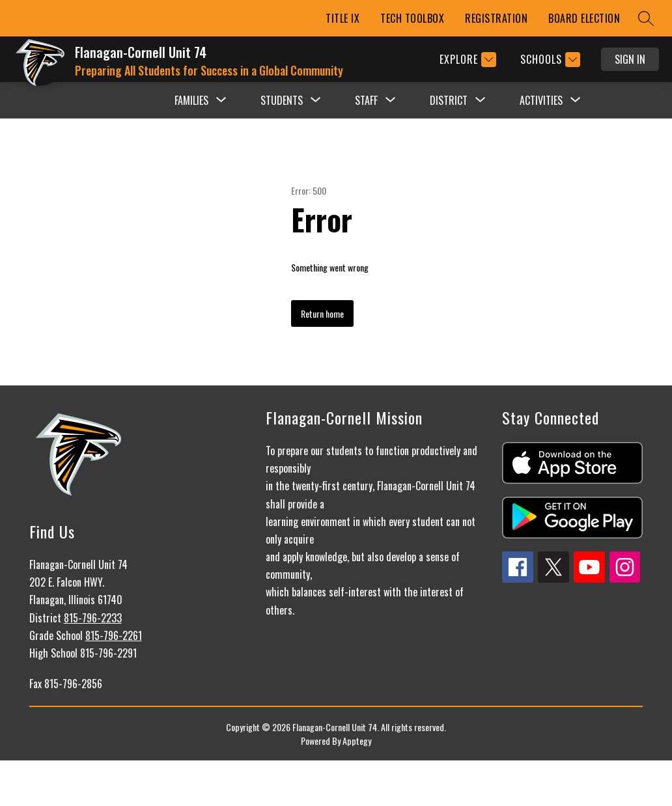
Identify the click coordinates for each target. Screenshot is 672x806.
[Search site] (646, 18)
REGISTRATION (496, 18)
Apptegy (357, 741)
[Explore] (466, 60)
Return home (322, 313)
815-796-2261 (114, 635)
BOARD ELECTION (584, 18)
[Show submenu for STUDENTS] (282, 100)
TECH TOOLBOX (412, 18)
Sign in (630, 59)
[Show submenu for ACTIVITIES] (541, 100)
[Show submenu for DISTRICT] (449, 100)
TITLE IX (343, 18)
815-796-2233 (93, 618)
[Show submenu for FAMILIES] (191, 100)
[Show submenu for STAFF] (366, 100)
